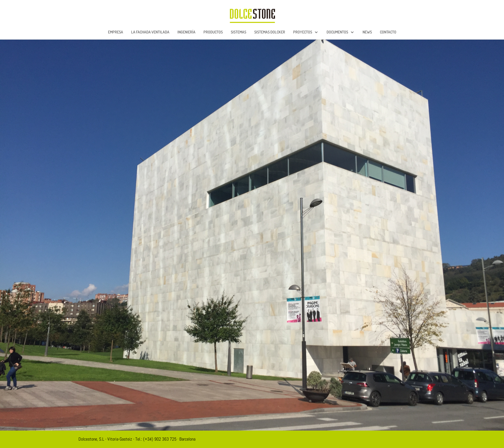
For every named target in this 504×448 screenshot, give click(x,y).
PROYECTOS (303, 32)
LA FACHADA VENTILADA (150, 32)
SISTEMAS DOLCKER (270, 32)
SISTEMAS (239, 32)
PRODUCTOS (213, 32)
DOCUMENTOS (337, 32)
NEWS (367, 32)
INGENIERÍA (186, 32)
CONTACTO (388, 32)
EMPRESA (116, 32)
